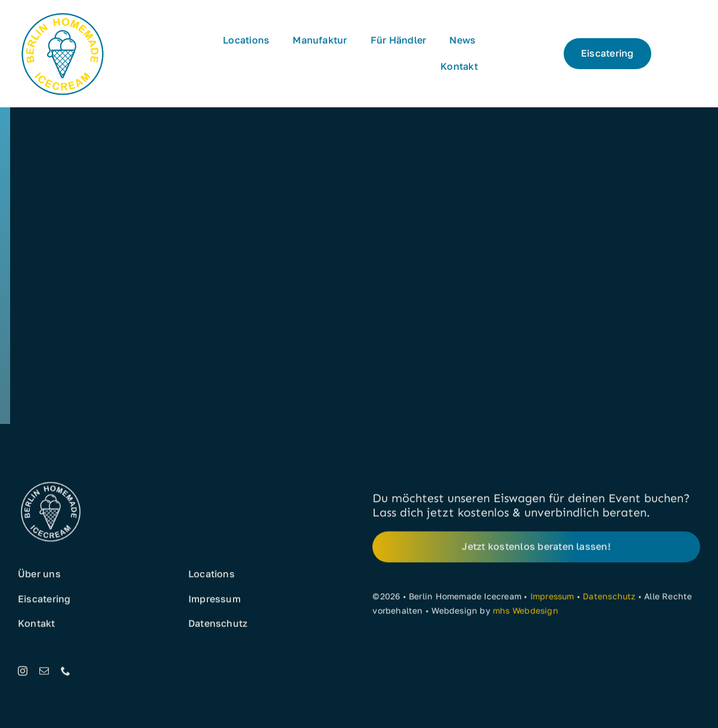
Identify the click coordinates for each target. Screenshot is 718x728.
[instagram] (23, 673)
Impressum (552, 598)
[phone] (66, 673)
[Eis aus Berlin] (63, 13)
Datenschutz (609, 598)
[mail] (44, 673)
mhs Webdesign (526, 613)
